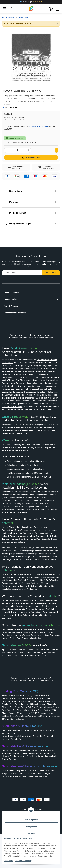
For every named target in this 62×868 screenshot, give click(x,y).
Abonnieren (51, 273)
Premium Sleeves (39, 804)
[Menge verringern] (6, 150)
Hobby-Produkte (10, 770)
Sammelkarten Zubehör (14, 374)
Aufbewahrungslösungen (41, 810)
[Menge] (18, 150)
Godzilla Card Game (22, 744)
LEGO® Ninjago (26, 790)
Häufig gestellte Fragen (20, 224)
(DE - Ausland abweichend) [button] (32, 142)
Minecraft (48, 790)
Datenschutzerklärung (48, 262)
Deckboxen (8, 810)
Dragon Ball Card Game (43, 741)
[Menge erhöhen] (28, 150)
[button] (4, 9)
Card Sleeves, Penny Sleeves (16, 804)
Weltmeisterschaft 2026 (14, 787)
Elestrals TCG (14, 746)
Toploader (53, 804)
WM (40, 784)
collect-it (8, 588)
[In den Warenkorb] (31, 157)
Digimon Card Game (21, 741)
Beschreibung (15, 191)
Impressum (8, 861)
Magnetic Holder (10, 807)
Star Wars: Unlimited (42, 744)
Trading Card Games (12, 363)
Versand (23, 117)
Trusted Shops (31, 2)
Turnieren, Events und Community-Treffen (23, 413)
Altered (25, 746)
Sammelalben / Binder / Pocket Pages (38, 807)
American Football (47, 764)
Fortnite (38, 790)
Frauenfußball (33, 787)
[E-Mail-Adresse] (22, 273)
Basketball (32, 764)
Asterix (31, 793)
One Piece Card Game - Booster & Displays (39, 735)
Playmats (19, 810)
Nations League (10, 790)
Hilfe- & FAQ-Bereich (16, 601)
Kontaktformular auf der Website (19, 598)
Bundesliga (8, 784)
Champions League (24, 784)
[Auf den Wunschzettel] (56, 150)
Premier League (49, 787)
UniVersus (7, 744)
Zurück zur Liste (9, 17)
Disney (12, 793)
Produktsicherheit (17, 213)
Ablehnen (31, 834)
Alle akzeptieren (31, 820)
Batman (39, 793)
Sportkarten (8, 764)
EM (36, 784)
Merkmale (13, 202)
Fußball (22, 764)
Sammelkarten (48, 360)
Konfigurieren (31, 827)
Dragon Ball (21, 793)
